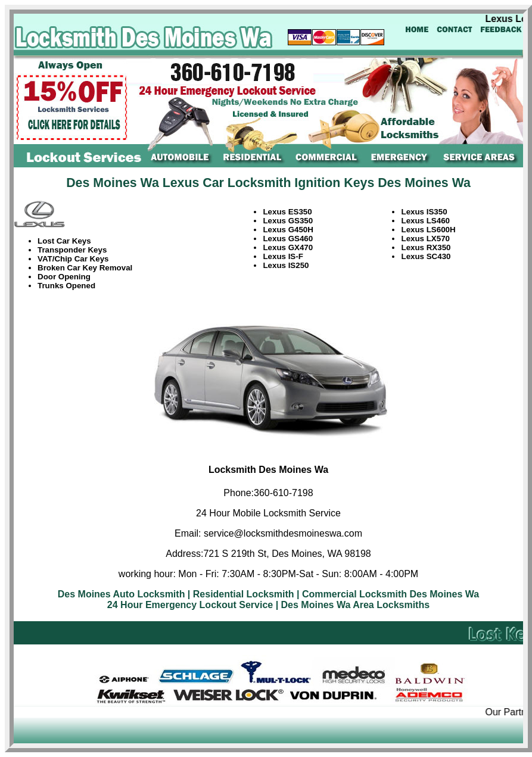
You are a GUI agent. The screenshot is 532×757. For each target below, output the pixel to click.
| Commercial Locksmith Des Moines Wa (388, 594)
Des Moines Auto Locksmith (122, 594)
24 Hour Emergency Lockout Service (190, 605)
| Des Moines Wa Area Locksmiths (353, 605)
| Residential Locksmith (241, 594)
